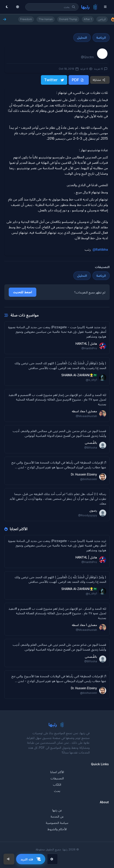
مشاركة (99, 80)
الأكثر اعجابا (57, 772)
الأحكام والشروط (57, 829)
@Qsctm (87, 57)
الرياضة (101, 37)
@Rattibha (100, 250)
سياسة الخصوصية (57, 823)
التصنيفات (57, 778)
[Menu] (106, 7)
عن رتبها (57, 810)
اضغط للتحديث (23, 292)
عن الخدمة (57, 816)
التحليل (82, 37)
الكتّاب (57, 784)
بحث (57, 791)
